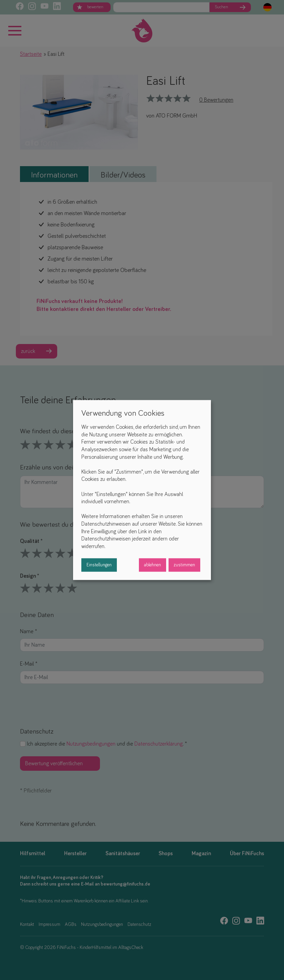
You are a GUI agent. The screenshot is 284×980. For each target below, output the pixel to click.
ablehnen (153, 565)
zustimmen (184, 565)
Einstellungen (99, 565)
